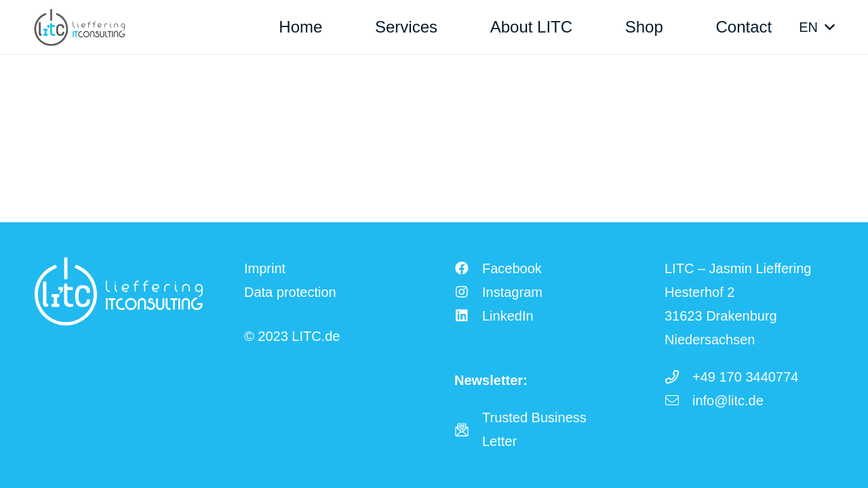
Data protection (290, 292)
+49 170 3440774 (745, 377)
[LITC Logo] (80, 27)
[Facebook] (468, 268)
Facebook (512, 268)
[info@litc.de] (678, 401)
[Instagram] (468, 292)
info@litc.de (728, 401)
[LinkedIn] (468, 316)
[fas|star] (468, 430)
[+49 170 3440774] (678, 377)
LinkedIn (508, 316)
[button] (816, 27)
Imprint (265, 268)
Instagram (512, 292)
